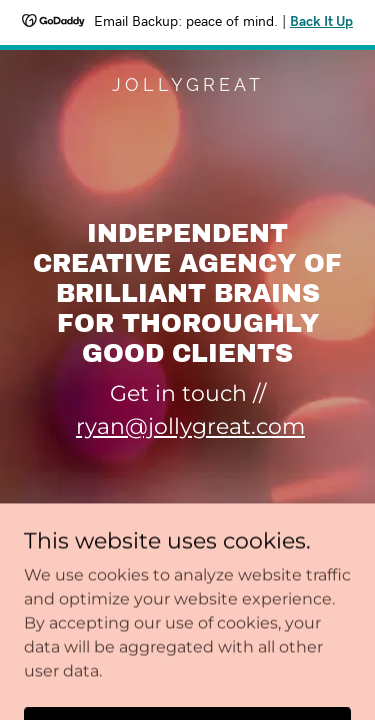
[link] (187, 85)
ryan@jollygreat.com (190, 426)
